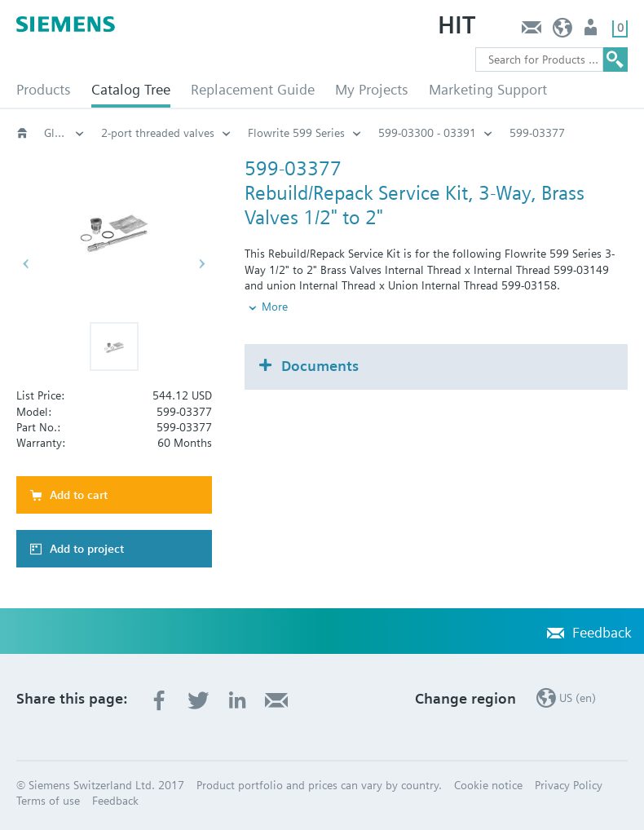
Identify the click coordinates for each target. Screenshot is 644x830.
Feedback (531, 31)
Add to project (87, 549)
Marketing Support (488, 89)
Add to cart (79, 495)
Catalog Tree (131, 89)
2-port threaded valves (158, 133)
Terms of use (48, 801)
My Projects (372, 89)
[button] (114, 347)
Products (44, 89)
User (592, 31)
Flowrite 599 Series (296, 133)
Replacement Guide (253, 89)
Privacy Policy (569, 785)
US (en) (563, 31)
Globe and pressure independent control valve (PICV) (64, 133)
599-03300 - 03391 (427, 133)
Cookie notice (488, 785)
